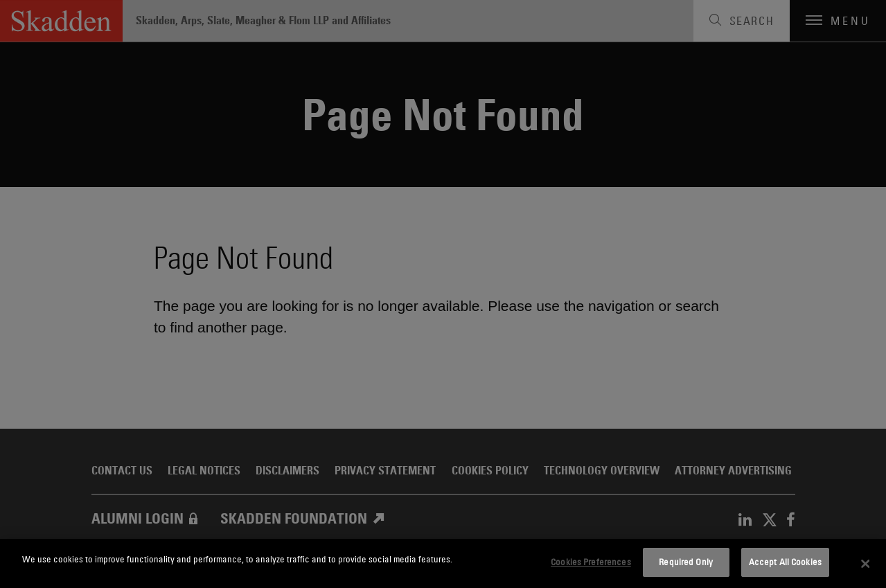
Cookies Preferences (591, 562)
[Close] (865, 564)
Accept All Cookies (785, 562)
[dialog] (443, 563)
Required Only (686, 562)
